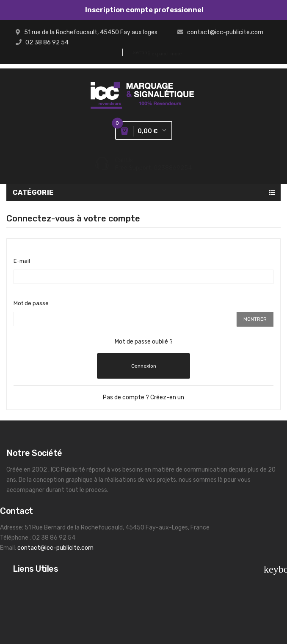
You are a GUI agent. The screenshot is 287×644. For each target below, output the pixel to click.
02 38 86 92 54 (47, 42)
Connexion (144, 366)
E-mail (22, 261)
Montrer (255, 319)
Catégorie (33, 192)
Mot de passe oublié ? (144, 342)
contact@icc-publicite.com (225, 32)
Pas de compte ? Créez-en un (143, 397)
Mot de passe (31, 303)
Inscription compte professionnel (144, 10)
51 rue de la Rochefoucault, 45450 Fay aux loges (91, 32)
